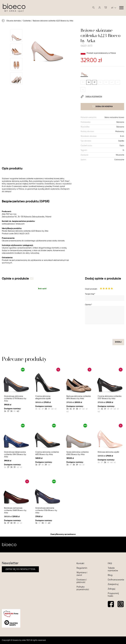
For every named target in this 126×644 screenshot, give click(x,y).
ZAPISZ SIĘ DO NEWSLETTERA (20, 569)
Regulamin (82, 568)
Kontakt (80, 563)
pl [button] (114, 8)
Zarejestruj (113, 584)
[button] (100, 8)
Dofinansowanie (116, 580)
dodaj (118, 342)
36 (89, 82)
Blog (110, 575)
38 (100, 82)
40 (112, 82)
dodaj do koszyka (102, 107)
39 (106, 82)
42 (83, 90)
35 (83, 82)
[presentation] (105, 332)
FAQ (110, 563)
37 (94, 82)
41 (118, 82)
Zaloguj (111, 589)
